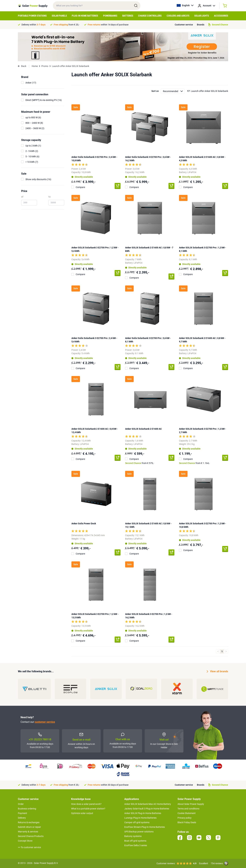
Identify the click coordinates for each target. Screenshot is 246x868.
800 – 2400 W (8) (34, 123)
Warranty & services (28, 832)
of (22, 197)
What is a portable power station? (88, 809)
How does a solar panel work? (86, 804)
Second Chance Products (31, 836)
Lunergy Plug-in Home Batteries (140, 818)
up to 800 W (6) (33, 117)
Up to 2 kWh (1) (33, 146)
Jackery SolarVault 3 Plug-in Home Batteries (147, 809)
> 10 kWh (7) (32, 162)
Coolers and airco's (178, 16)
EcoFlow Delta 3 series (136, 845)
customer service (45, 722)
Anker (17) (31, 83)
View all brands (217, 671)
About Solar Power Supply (191, 804)
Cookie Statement (187, 813)
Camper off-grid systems (137, 822)
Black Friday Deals (187, 822)
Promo (45, 66)
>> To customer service (29, 847)
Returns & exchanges (29, 822)
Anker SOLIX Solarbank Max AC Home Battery (148, 804)
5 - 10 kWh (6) (32, 157)
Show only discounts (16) (38, 179)
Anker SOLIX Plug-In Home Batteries (143, 813)
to (50, 197)
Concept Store (25, 841)
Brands (201, 25)
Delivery (22, 818)
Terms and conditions (188, 809)
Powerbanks (110, 16)
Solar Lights (202, 16)
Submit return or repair (29, 827)
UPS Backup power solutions (139, 832)
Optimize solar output (82, 813)
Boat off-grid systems (135, 841)
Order (21, 804)
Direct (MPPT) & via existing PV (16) (44, 100)
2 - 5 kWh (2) (32, 151)
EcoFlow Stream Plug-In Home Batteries (145, 827)
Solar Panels (59, 16)
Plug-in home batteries (85, 16)
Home (35, 66)
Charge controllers (150, 16)
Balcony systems (133, 836)
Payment (22, 813)
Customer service (184, 25)
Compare (80, 187)
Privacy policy (184, 818)
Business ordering (27, 809)
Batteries (128, 16)
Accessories (221, 16)
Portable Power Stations (32, 16)
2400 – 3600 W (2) (35, 128)
